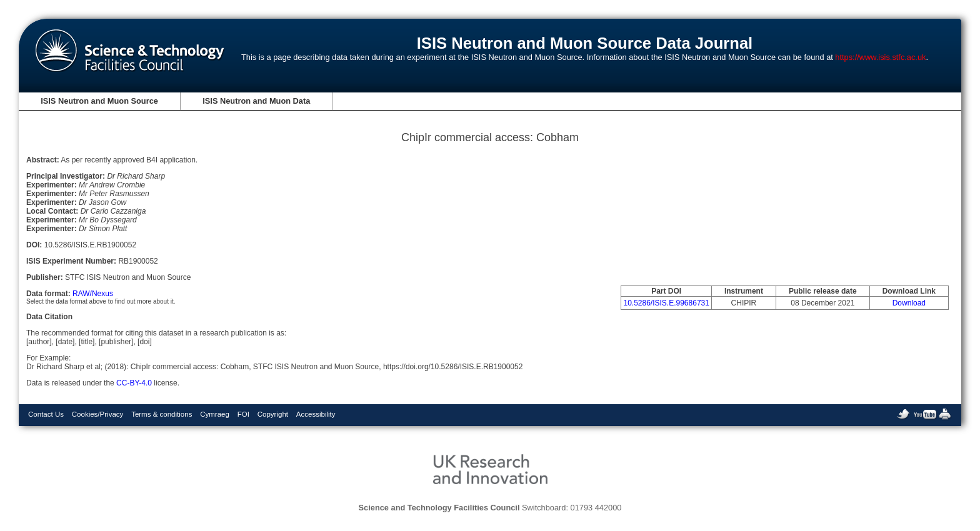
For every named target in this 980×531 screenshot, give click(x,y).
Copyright (273, 414)
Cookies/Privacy (98, 414)
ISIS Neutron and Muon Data (256, 101)
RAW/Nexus (93, 294)
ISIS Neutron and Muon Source (99, 101)
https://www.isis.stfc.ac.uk (880, 57)
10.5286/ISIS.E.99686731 (666, 303)
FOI (243, 414)
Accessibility (316, 414)
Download (909, 303)
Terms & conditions (162, 414)
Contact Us (46, 414)
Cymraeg (215, 414)
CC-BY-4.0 (134, 383)
